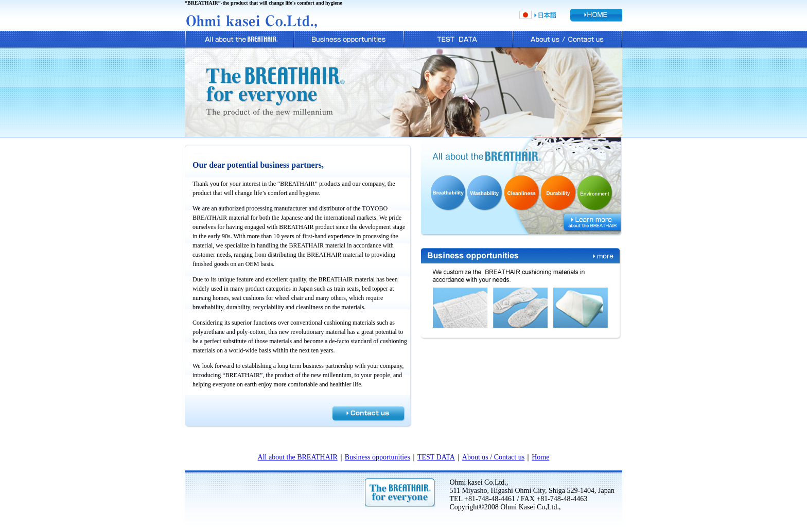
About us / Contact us (493, 457)
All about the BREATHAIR (298, 457)
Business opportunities (378, 457)
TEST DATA (436, 457)
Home (540, 457)
